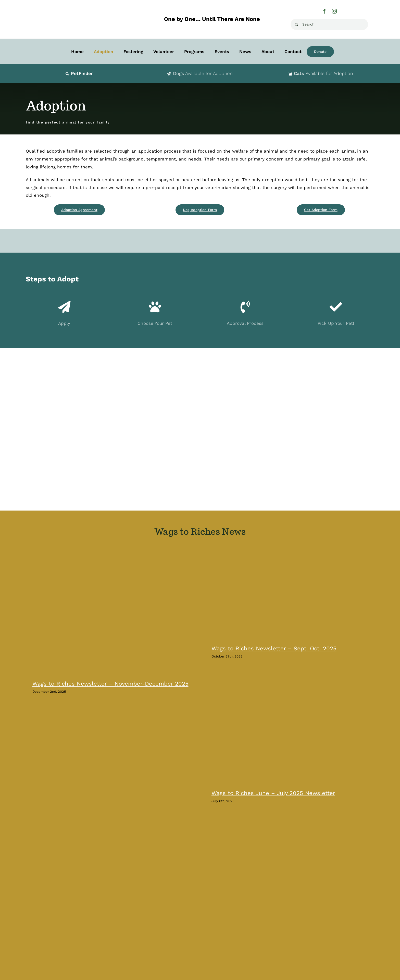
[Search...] (329, 24)
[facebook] (324, 11)
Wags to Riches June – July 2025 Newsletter (273, 793)
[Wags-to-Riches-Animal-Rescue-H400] (77, 7)
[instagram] (334, 11)
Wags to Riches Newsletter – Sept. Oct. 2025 (274, 648)
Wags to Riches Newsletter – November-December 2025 (110, 684)
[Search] (296, 24)
